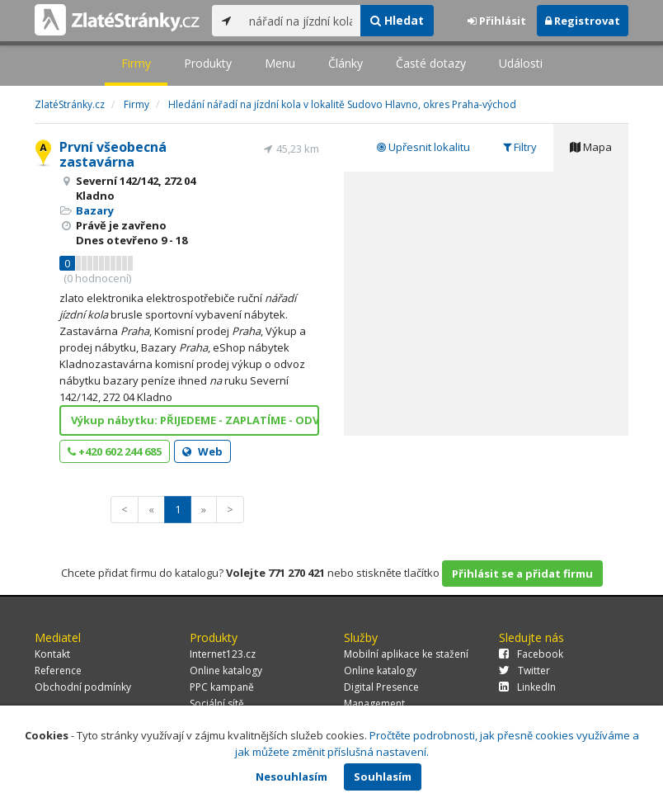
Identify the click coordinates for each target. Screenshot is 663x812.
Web (202, 451)
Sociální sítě (217, 703)
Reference (58, 670)
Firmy (136, 63)
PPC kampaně (222, 687)
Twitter (524, 670)
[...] (301, 21)
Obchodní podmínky (83, 687)
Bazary (95, 210)
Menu (280, 63)
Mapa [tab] (591, 147)
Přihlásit (497, 21)
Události (521, 63)
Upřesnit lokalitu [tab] (423, 147)
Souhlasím (383, 777)
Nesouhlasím (292, 777)
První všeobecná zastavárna (113, 154)
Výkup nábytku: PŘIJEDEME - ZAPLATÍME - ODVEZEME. (195, 420)
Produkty (208, 63)
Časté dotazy (431, 63)
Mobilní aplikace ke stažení (406, 654)
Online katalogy (226, 670)
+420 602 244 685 (115, 451)
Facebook (531, 654)
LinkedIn (527, 687)
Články (346, 63)
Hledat (397, 20)
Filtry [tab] (520, 147)
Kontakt (52, 654)
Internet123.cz (223, 654)
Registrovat (583, 21)
